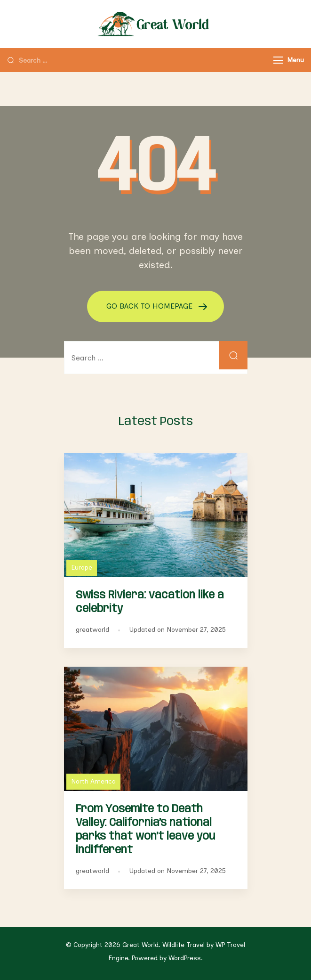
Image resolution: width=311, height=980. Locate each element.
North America (93, 781)
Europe (82, 568)
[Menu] (278, 60)
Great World (140, 945)
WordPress (185, 958)
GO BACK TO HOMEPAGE (151, 306)
